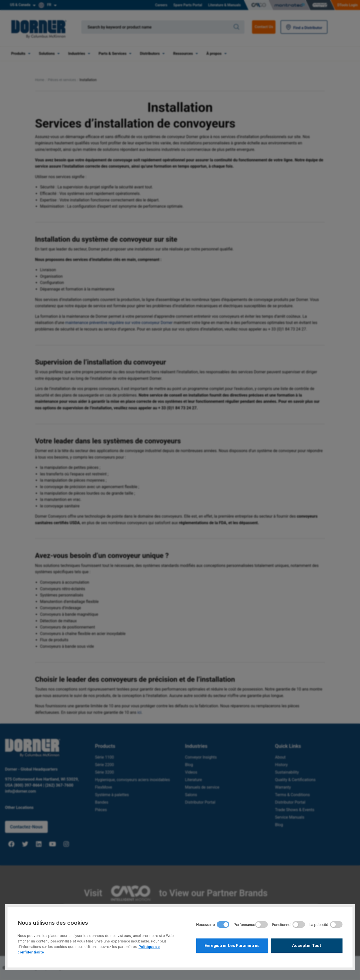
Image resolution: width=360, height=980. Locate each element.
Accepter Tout (307, 946)
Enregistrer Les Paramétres (232, 946)
